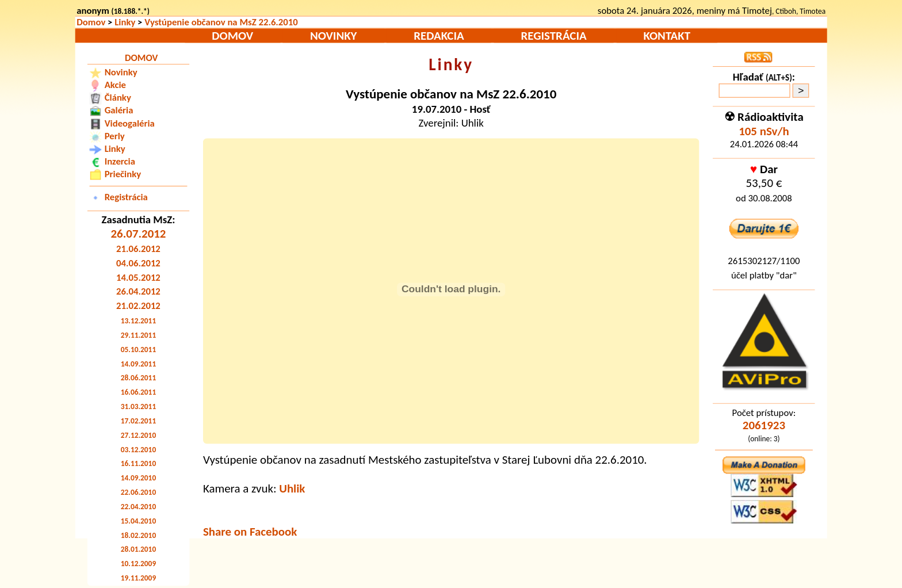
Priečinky (123, 174)
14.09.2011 (138, 364)
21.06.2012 (138, 249)
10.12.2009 (138, 564)
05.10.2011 (138, 350)
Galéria (119, 110)
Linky (125, 22)
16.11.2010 (138, 463)
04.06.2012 (138, 263)
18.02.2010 (138, 535)
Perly (115, 136)
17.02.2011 (138, 421)
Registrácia (554, 36)
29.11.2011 (138, 335)
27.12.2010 (138, 435)
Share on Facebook (250, 531)
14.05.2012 (138, 277)
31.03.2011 (138, 406)
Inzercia (120, 161)
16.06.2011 (138, 392)
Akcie (115, 85)
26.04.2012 (138, 292)
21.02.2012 (138, 306)
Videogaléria (130, 123)
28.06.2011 (138, 378)
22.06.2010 (138, 492)
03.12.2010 (138, 450)
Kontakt (667, 36)
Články (118, 97)
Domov (91, 22)
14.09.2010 (138, 478)
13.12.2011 (138, 321)
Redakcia (439, 36)
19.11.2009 (138, 578)
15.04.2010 (138, 521)
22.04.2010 (138, 507)
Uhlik (292, 488)
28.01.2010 (138, 549)
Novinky (334, 36)
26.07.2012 (138, 234)
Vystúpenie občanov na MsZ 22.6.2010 (221, 22)
